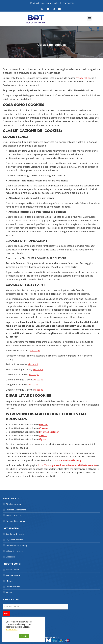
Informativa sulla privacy (17, 545)
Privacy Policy (83, 78)
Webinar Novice (13, 575)
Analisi (9, 592)
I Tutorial (10, 581)
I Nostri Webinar (13, 587)
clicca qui (35, 351)
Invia (6, 613)
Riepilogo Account (14, 504)
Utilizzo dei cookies (14, 551)
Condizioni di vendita (15, 534)
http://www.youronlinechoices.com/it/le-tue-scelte (67, 465)
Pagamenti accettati (15, 540)
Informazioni (12, 629)
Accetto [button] (24, 636)
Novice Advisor (13, 570)
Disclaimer (11, 557)
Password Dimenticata (16, 521)
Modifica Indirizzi (13, 515)
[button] (89, 18)
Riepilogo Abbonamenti (16, 510)
